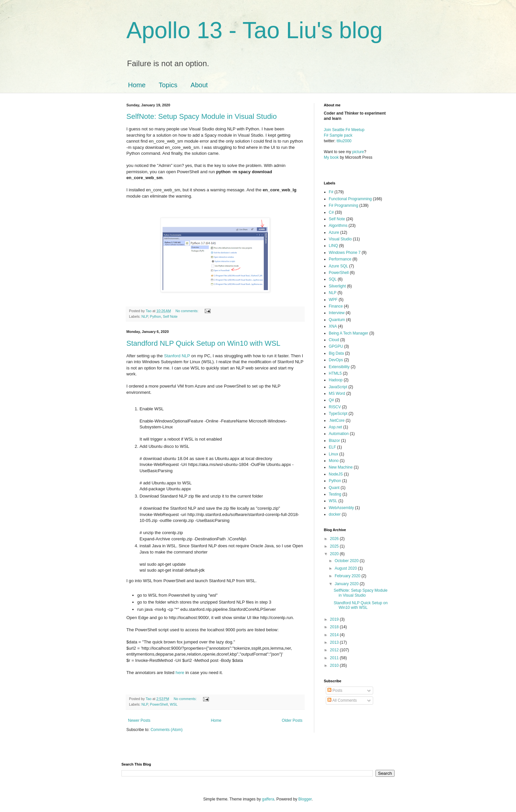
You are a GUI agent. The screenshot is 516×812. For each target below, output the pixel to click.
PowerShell (159, 704)
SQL (333, 279)
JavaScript (338, 387)
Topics (168, 85)
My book (331, 157)
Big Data (336, 353)
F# (331, 192)
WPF (333, 300)
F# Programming (343, 205)
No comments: (187, 311)
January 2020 (347, 584)
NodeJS (336, 474)
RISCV (335, 407)
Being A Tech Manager (348, 333)
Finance (336, 306)
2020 (335, 554)
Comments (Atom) (166, 730)
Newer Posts (139, 720)
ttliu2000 (344, 141)
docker (335, 514)
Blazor (334, 441)
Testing (335, 494)
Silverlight (337, 286)
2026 (335, 539)
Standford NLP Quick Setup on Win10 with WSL (203, 343)
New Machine (341, 467)
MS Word (337, 393)
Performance (340, 259)
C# (331, 212)
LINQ (333, 246)
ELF (332, 447)
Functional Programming (350, 199)
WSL (174, 704)
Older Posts (292, 720)
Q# (331, 400)
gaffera (268, 799)
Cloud (334, 340)
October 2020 (347, 561)
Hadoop (336, 380)
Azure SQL (338, 266)
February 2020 (348, 576)
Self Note (170, 316)
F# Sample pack (338, 135)
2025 (335, 546)
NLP (145, 316)
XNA (333, 326)
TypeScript (338, 414)
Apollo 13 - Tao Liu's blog (255, 30)
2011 (335, 658)
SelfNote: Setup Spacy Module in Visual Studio (202, 116)
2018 (335, 627)
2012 (335, 650)
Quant (334, 488)
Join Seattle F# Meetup (344, 130)
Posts (335, 690)
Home (137, 85)
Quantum (337, 320)
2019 (335, 619)
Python (155, 316)
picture (358, 152)
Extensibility (339, 367)
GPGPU (336, 346)
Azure (334, 232)
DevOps (336, 360)
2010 (335, 665)
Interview (337, 313)
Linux (334, 454)
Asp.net (335, 427)
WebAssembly (341, 508)
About (199, 85)
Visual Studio (340, 239)
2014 (335, 635)
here (181, 673)
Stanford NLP (177, 356)
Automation (339, 434)
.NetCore (337, 420)
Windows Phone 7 (345, 253)
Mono (334, 461)
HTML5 (335, 373)
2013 (335, 642)
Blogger (305, 799)
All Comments (342, 700)
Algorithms (338, 226)
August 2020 (346, 568)
